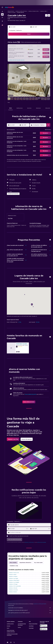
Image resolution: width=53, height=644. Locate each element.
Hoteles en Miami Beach (14, 580)
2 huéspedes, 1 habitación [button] (15, 31)
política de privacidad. (42, 542)
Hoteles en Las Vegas (13, 578)
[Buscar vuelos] (2, 12)
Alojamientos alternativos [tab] (25, 563)
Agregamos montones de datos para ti (30, 610)
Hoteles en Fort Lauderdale (15, 586)
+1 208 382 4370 (12, 22)
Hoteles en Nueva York (14, 573)
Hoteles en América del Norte (21, 11)
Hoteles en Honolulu (13, 590)
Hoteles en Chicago (13, 584)
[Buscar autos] (2, 17)
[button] (2, 7)
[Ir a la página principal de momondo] (9, 7)
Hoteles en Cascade (11, 12)
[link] (29, 402)
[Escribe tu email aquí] (30, 532)
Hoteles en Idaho (43, 11)
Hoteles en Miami (13, 575)
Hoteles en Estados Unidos (34, 11)
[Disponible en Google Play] (44, 626)
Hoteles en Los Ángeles (14, 582)
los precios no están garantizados (40, 604)
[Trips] (2, 21)
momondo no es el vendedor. (30, 608)
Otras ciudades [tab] (13, 563)
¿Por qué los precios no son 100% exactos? (30, 613)
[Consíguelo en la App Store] (44, 629)
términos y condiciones (29, 542)
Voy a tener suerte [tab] (38, 563)
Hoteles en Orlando (13, 577)
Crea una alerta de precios (31, 394)
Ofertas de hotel (11, 11)
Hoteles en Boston (13, 592)
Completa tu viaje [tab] (14, 566)
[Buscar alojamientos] (2, 14)
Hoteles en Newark (13, 588)
